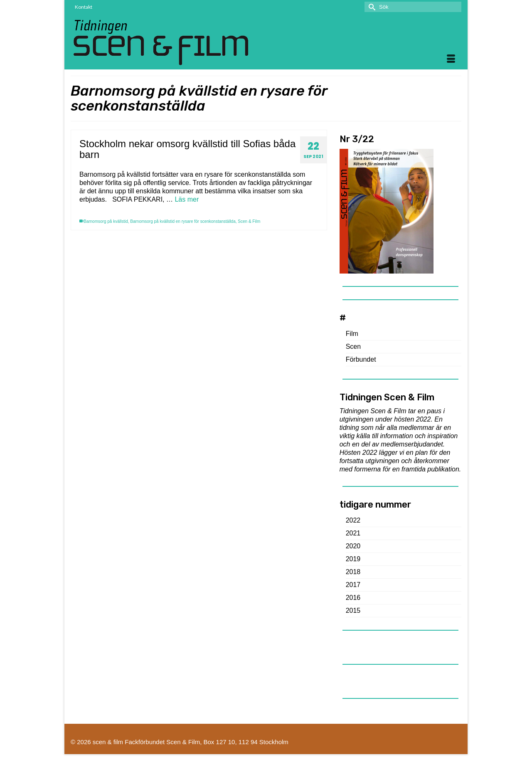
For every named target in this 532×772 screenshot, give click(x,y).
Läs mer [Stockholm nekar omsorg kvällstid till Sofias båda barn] (187, 199)
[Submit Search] (371, 7)
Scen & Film (249, 221)
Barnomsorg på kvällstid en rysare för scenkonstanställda (183, 221)
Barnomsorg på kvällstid (106, 221)
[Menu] (451, 59)
